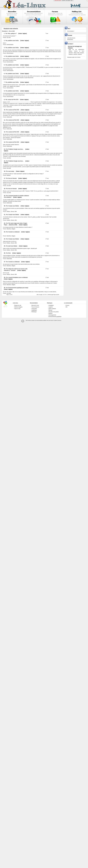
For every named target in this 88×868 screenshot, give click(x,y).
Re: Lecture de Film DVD (12, 100)
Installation (51, 305)
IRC (67, 307)
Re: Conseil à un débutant (13, 232)
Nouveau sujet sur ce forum (74, 57)
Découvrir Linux (35, 305)
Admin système (52, 309)
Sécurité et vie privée (54, 312)
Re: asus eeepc (10, 171)
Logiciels (51, 307)
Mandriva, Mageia (11, 229)
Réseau (50, 310)
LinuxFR (63, 1)
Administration (10, 45)
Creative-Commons (58, 320)
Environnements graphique (55, 317)
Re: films (8, 253)
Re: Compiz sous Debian (13, 206)
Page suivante (56, 295)
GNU (72, 1)
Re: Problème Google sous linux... (15, 149)
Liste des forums (71, 38)
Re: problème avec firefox (12, 40)
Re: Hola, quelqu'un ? (11, 33)
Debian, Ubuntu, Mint (12, 212)
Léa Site (9, 38)
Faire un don (17, 309)
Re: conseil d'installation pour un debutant (17, 277)
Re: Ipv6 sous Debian (12, 246)
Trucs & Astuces (35, 307)
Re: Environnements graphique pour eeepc (17, 288)
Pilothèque (34, 312)
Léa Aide (9, 158)
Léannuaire (34, 309)
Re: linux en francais (11, 178)
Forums (67, 305)
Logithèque (34, 310)
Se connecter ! (71, 31)
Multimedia (9, 107)
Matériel (9, 175)
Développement (52, 315)
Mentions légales (18, 307)
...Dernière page (50, 295)
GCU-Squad (68, 1)
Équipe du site (18, 305)
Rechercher (70, 40)
